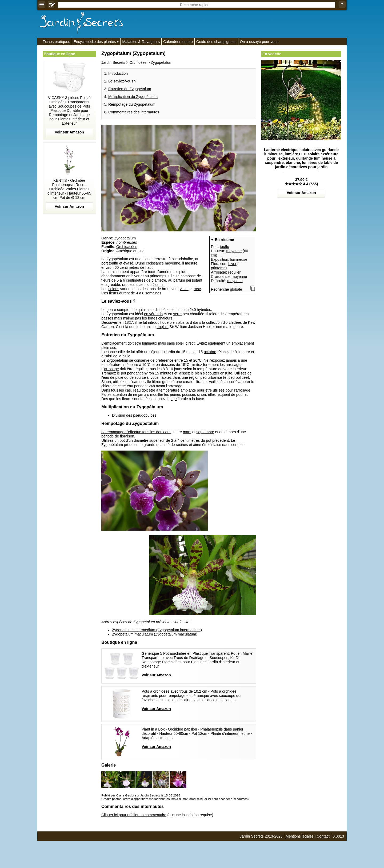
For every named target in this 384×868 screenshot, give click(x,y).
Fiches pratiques (56, 42)
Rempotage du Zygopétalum (132, 104)
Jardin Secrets (113, 62)
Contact (323, 836)
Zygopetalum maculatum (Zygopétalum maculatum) (155, 634)
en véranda (153, 314)
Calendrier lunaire (178, 42)
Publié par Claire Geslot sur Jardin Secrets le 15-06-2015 (141, 795)
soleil (180, 343)
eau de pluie (113, 377)
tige (174, 399)
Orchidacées (127, 247)
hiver (232, 264)
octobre (210, 352)
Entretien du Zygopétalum (130, 89)
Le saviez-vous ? (122, 81)
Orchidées (138, 62)
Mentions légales (300, 836)
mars (187, 432)
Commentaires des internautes (134, 112)
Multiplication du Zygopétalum (133, 97)
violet (184, 289)
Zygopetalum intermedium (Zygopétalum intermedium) (157, 630)
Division (119, 415)
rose (197, 289)
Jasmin (158, 285)
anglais (162, 327)
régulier (235, 272)
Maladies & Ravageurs (141, 42)
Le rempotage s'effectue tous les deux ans (136, 432)
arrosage (111, 369)
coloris (114, 289)
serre (177, 314)
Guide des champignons (216, 42)
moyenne (234, 251)
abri (109, 356)
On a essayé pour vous (259, 42)
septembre (205, 432)
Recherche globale (227, 289)
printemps (219, 268)
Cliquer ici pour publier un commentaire (134, 815)
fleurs (106, 280)
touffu (224, 247)
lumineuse (239, 259)
